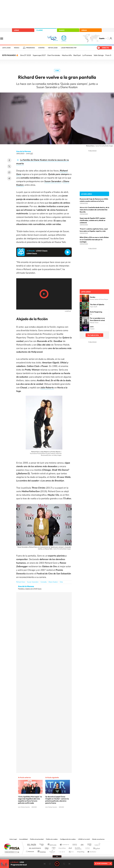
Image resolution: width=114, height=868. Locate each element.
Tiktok (48, 815)
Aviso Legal (13, 839)
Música (17, 48)
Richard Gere (21, 582)
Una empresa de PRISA (12, 847)
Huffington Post (35, 848)
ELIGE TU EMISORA (102, 863)
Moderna (41, 851)
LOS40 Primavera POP (69, 48)
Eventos (41, 48)
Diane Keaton (53, 582)
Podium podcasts (52, 851)
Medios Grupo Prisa (12, 852)
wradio (53, 848)
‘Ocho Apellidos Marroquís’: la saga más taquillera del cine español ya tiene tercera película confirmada (30, 800)
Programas (31, 48)
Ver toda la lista (93, 335)
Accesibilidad (23, 839)
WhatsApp (9, 172)
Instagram (44, 815)
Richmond (30, 851)
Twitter (9, 166)
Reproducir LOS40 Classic (68, 252)
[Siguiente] (111, 55)
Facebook (9, 160)
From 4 (108, 55)
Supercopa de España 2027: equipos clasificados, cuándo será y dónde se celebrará (93, 220)
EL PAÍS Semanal (78, 848)
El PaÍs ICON (62, 851)
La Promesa (87, 55)
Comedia (44, 582)
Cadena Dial (70, 848)
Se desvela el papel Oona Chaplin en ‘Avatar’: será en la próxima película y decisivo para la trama (57, 800)
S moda (71, 851)
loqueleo (81, 851)
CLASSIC (40, 30)
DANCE (62, 30)
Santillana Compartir (64, 845)
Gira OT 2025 (26, 55)
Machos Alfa (67, 55)
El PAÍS (32, 845)
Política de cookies (52, 839)
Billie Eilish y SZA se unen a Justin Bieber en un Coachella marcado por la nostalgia (94, 240)
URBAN (84, 30)
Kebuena (95, 848)
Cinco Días (62, 848)
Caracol (97, 845)
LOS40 (16, 30)
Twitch (66, 815)
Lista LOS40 (6, 48)
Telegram (9, 178)
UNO (47, 848)
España (102, 38)
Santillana (53, 845)
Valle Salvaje (99, 55)
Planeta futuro (87, 848)
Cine (57, 71)
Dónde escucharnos (98, 839)
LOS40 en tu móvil (84, 839)
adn (88, 845)
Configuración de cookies (68, 839)
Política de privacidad (37, 839)
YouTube (53, 815)
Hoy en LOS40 (53, 48)
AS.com (81, 845)
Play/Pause (44, 294)
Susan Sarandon (33, 582)
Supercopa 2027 (39, 55)
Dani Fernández (54, 55)
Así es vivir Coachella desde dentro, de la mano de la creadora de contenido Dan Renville (94, 210)
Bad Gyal (77, 55)
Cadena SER (74, 845)
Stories (70, 815)
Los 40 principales (42, 845)
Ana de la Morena (24, 151)
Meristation (92, 851)
